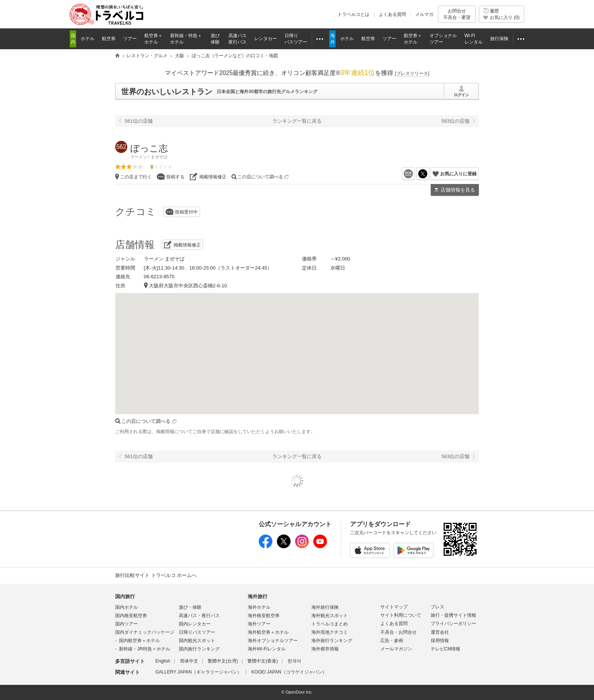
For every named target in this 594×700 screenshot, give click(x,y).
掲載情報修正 (213, 177)
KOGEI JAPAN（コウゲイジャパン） (289, 672)
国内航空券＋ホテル (139, 641)
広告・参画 (392, 641)
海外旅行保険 (325, 607)
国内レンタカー (195, 624)
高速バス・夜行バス (199, 616)
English (163, 661)
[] (412, 73)
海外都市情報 (325, 649)
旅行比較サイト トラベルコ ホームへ (156, 575)
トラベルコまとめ (330, 624)
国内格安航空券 (131, 616)
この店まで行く (136, 177)
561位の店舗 (139, 121)
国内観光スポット (197, 641)
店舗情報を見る (458, 190)
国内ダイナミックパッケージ (145, 632)
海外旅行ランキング (332, 641)
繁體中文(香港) (263, 661)
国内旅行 (125, 596)
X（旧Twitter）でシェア (429, 174)
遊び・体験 (190, 607)
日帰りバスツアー (197, 632)
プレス (438, 607)
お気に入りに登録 (458, 174)
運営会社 (440, 632)
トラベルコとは (353, 14)
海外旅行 (258, 596)
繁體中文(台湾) (223, 661)
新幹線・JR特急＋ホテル (145, 649)
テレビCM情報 (446, 649)
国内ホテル (127, 607)
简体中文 (189, 661)
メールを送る (415, 174)
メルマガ (424, 14)
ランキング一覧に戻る (297, 121)
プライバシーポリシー (453, 624)
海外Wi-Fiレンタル (267, 649)
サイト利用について (401, 615)
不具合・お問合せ (399, 632)
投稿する (175, 177)
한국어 (294, 661)
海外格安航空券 (264, 616)
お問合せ (457, 14)
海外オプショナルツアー (273, 641)
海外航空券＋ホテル (268, 632)
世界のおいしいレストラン (167, 92)
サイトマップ (394, 607)
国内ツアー (127, 624)
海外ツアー (259, 624)
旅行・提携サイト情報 (453, 615)
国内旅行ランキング (199, 649)
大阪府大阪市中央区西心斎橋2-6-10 (188, 286)
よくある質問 (392, 14)
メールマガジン (396, 649)
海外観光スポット (330, 616)
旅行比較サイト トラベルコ (117, 56)
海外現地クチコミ (330, 632)
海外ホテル (259, 607)
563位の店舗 (455, 121)
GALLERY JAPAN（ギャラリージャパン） (199, 672)
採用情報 (440, 641)
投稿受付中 (186, 212)
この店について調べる (263, 177)
